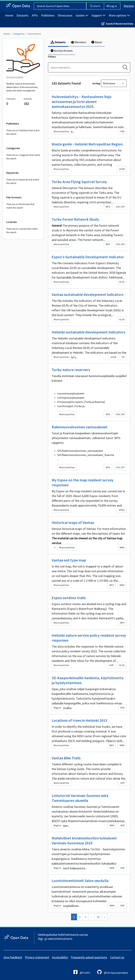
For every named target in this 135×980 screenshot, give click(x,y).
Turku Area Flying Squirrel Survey (79, 182)
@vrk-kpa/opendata (113, 972)
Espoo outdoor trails (69, 598)
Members (78, 42)
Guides (82, 15)
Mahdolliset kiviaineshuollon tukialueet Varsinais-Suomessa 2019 (84, 841)
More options (119, 15)
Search (95, 6)
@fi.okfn (82, 972)
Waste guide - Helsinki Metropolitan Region (87, 144)
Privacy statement (37, 957)
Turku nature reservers (71, 370)
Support (99, 15)
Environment (34, 34)
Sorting (96, 83)
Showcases (65, 15)
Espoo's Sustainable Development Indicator (88, 257)
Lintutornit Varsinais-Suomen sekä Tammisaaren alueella (80, 798)
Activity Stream (62, 51)
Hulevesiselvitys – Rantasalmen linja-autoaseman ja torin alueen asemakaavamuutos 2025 (82, 102)
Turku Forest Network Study (75, 219)
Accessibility (60, 957)
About (97, 42)
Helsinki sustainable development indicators (88, 332)
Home (9, 15)
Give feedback (13, 957)
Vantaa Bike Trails (66, 758)
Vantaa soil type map (69, 560)
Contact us (117, 957)
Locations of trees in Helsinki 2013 (79, 720)
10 (98, 917)
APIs (35, 15)
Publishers (48, 15)
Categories (19, 34)
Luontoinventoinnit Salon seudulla (80, 881)
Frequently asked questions (89, 957)
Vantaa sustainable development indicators (88, 294)
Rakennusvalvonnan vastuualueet (80, 427)
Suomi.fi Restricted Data (119, 24)
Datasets (22, 15)
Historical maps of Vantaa (73, 523)
